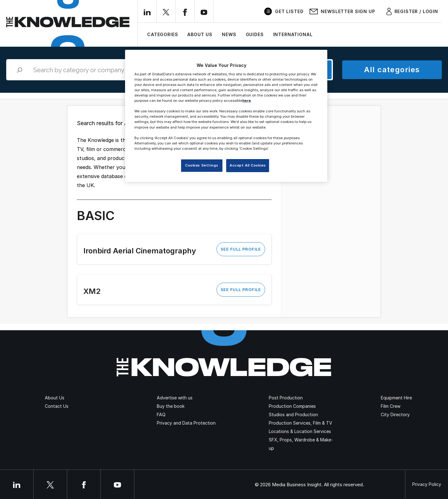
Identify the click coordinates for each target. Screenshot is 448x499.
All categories (392, 70)
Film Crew (391, 406)
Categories (163, 34)
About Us (200, 34)
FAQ (161, 414)
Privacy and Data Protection (186, 423)
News (229, 34)
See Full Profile (241, 249)
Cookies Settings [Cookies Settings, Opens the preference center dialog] (202, 165)
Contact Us (57, 406)
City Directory (395, 414)
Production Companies (292, 406)
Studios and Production (293, 414)
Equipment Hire (396, 398)
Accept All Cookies (248, 165)
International (293, 34)
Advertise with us (175, 398)
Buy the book (171, 406)
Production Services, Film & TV (301, 423)
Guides (255, 34)
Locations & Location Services (300, 431)
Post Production (286, 398)
